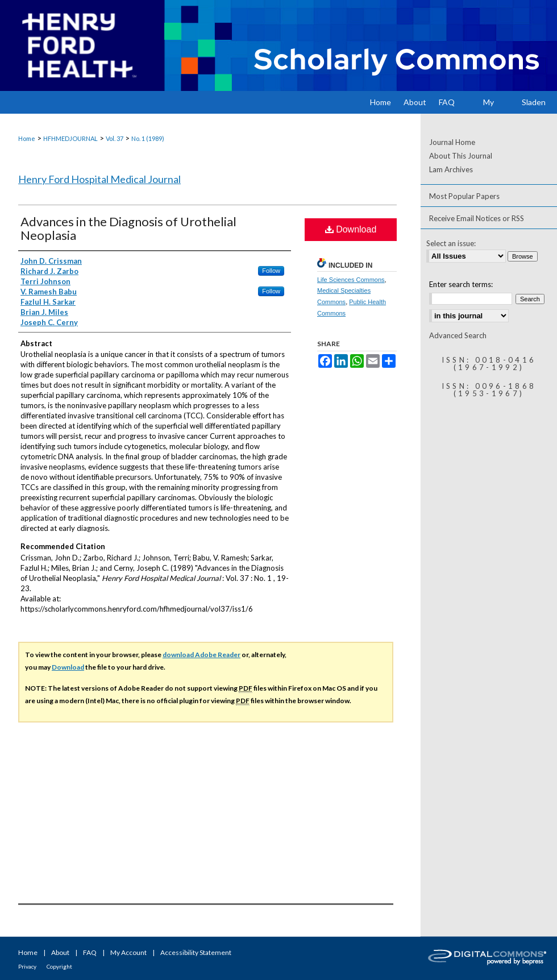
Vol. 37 (115, 138)
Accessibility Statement (196, 952)
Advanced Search (458, 335)
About (60, 952)
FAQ (90, 952)
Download (351, 229)
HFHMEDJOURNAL (70, 138)
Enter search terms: (461, 284)
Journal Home (452, 142)
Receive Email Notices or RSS (477, 218)
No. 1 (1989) (148, 138)
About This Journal (461, 156)
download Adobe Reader (201, 655)
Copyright (59, 966)
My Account (128, 952)
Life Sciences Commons (351, 280)
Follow (271, 271)
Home (27, 138)
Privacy (27, 966)
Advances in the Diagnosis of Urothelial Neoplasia (128, 228)
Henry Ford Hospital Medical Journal (99, 179)
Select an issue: (451, 243)
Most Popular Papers (464, 196)
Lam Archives (451, 169)
